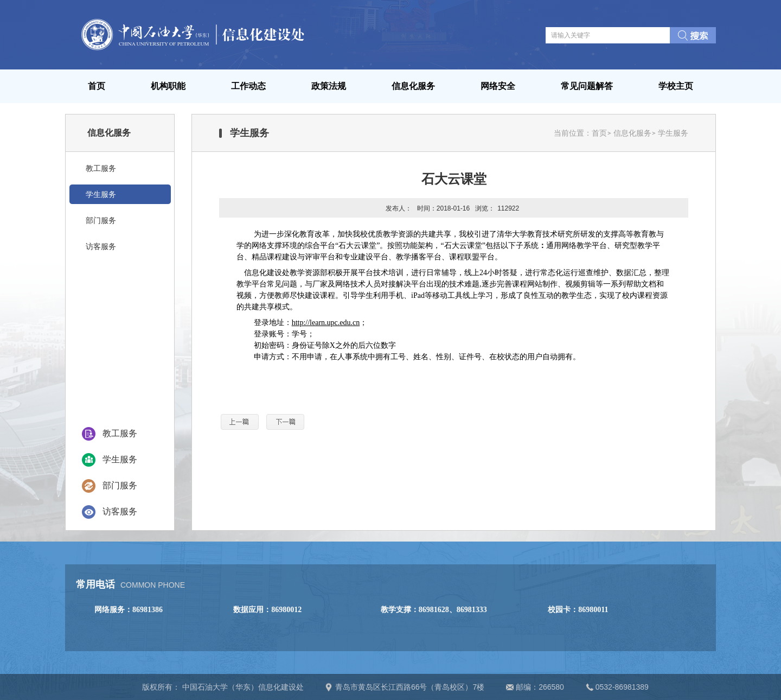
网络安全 (498, 86)
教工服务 (120, 433)
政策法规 (329, 86)
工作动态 (248, 86)
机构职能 (168, 86)
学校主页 (676, 86)
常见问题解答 (587, 86)
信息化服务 (413, 86)
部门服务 (120, 485)
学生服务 (120, 459)
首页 (97, 86)
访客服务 (120, 511)
